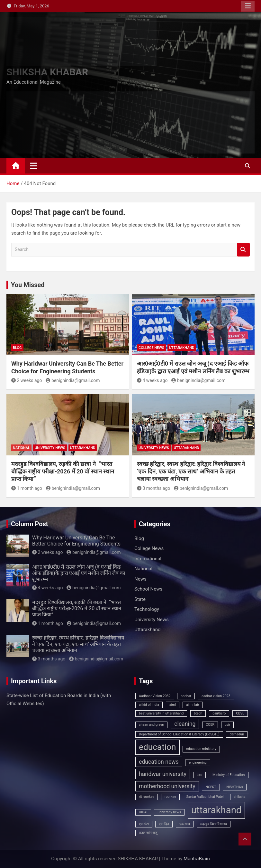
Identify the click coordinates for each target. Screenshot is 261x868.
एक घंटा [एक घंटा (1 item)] (144, 824)
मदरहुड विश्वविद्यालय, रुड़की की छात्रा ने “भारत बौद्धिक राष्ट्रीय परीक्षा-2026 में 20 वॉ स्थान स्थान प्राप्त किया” (63, 471)
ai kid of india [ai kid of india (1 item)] (149, 705)
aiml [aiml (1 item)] (173, 705)
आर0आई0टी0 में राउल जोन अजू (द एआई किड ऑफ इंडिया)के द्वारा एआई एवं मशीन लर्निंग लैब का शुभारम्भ (79, 573)
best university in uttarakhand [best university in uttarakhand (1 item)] (161, 713)
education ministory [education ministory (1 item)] (201, 749)
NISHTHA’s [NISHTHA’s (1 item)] (235, 787)
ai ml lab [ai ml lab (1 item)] (193, 705)
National (21, 448)
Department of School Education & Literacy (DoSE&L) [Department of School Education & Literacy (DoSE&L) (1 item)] (179, 734)
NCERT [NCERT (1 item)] (211, 787)
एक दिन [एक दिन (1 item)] (164, 824)
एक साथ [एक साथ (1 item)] (185, 824)
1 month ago (27, 488)
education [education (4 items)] (157, 747)
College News (151, 348)
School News (148, 589)
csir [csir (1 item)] (227, 725)
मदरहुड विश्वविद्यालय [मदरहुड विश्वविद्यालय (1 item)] (214, 824)
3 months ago (153, 488)
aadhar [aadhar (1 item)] (186, 696)
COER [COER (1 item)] (210, 725)
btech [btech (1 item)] (198, 713)
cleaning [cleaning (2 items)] (185, 724)
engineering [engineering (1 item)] (198, 763)
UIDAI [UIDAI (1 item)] (143, 812)
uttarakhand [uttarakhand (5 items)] (216, 810)
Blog (17, 348)
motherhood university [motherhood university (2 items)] (167, 786)
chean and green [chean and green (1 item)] (151, 725)
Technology (147, 609)
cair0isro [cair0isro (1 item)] (219, 713)
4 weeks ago (152, 380)
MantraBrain (197, 859)
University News (50, 448)
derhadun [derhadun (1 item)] (237, 734)
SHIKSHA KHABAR (47, 72)
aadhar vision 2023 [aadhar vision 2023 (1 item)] (216, 696)
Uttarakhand (182, 348)
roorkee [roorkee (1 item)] (170, 797)
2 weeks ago (27, 380)
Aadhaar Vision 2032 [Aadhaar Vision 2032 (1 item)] (155, 696)
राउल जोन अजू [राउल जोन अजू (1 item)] (148, 833)
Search (243, 250)
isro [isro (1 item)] (200, 775)
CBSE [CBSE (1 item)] (240, 713)
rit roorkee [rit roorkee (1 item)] (147, 797)
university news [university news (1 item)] (169, 812)
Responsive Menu (248, 6)
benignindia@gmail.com (73, 380)
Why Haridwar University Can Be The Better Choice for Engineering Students (76, 541)
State (140, 599)
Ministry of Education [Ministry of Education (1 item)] (229, 775)
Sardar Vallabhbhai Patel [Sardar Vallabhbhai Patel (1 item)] (205, 797)
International (148, 559)
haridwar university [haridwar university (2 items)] (163, 774)
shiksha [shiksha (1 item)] (240, 797)
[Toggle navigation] (34, 166)
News (140, 579)
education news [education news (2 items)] (159, 762)
